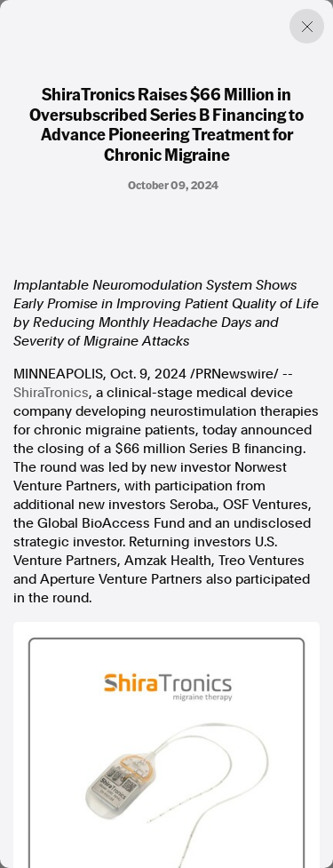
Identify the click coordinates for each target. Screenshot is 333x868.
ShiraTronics (51, 393)
